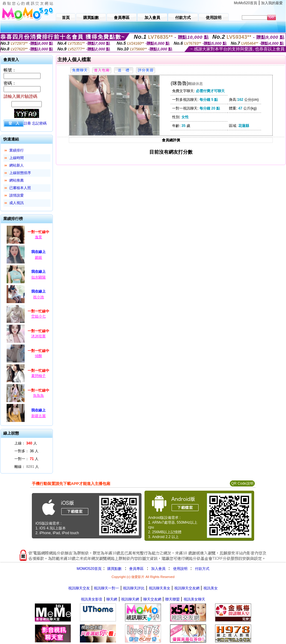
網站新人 (17, 165)
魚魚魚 (38, 396)
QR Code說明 (242, 483)
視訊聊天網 (130, 599)
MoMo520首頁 (246, 3)
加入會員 (158, 569)
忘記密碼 (39, 123)
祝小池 (38, 297)
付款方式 (202, 569)
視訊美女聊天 (194, 599)
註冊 (27, 123)
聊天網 (112, 599)
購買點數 (114, 569)
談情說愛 (17, 195)
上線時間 (17, 158)
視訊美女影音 (92, 599)
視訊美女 (211, 588)
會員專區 (136, 569)
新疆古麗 (38, 416)
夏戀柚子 (38, 376)
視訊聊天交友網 (187, 588)
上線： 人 (26, 443)
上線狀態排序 (20, 173)
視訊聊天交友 (79, 588)
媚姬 (38, 257)
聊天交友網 (152, 599)
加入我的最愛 (272, 3)
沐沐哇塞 (38, 336)
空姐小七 (38, 316)
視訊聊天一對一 (106, 588)
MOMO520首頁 (89, 569)
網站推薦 (17, 180)
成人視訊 (17, 203)
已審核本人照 (20, 188)
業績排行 (17, 150)
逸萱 (38, 237)
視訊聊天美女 (160, 588)
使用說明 (180, 569)
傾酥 (38, 356)
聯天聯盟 (172, 599)
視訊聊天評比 (134, 588)
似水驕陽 (38, 277)
